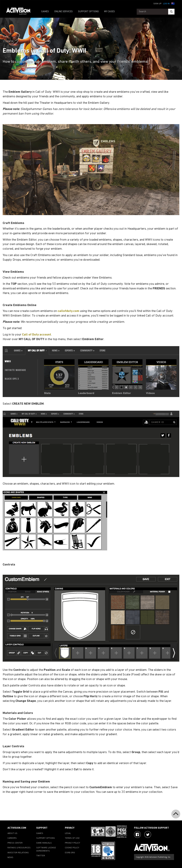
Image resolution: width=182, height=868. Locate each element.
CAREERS (12, 838)
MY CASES (109, 12)
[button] (173, 3)
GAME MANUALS (44, 843)
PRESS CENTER (15, 843)
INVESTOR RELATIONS (18, 853)
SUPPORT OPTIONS (88, 12)
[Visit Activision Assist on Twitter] (148, 834)
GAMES (45, 12)
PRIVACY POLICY (73, 843)
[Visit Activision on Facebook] (137, 834)
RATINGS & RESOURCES (19, 848)
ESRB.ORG (70, 853)
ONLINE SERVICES (63, 12)
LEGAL (68, 833)
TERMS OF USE (72, 838)
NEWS (10, 858)
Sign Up (157, 4)
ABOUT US (12, 833)
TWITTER (41, 856)
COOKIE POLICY (72, 848)
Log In (166, 4)
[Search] (171, 12)
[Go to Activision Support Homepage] (20, 12)
